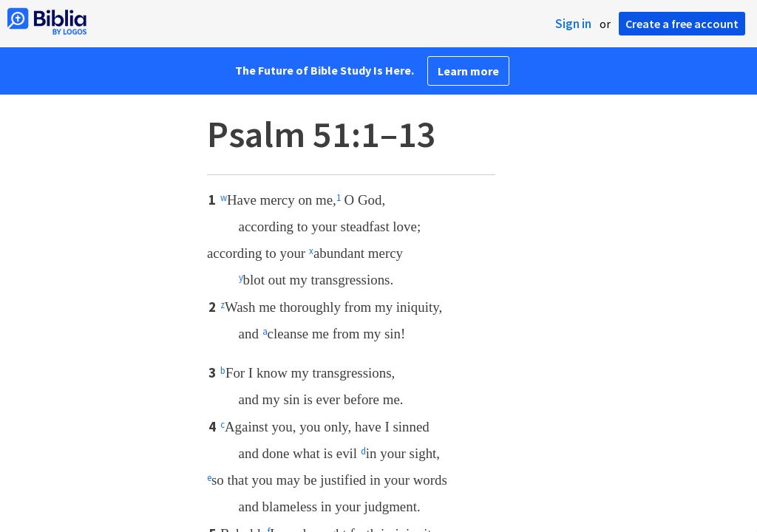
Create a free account (682, 24)
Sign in (573, 24)
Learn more (468, 71)
